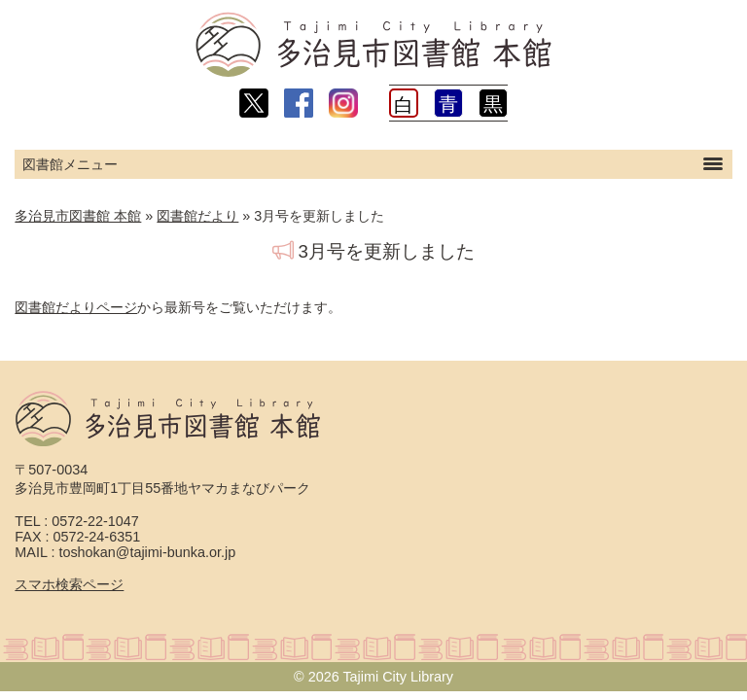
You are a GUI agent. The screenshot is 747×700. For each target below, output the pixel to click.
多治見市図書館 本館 (78, 216)
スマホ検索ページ (69, 584)
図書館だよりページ (76, 307)
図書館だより (197, 216)
